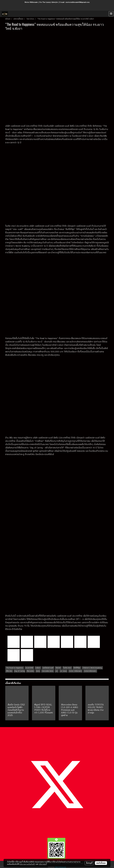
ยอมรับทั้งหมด (101, 863)
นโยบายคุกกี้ (43, 864)
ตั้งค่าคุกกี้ (89, 863)
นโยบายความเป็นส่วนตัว (27, 864)
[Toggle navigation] (111, 14)
